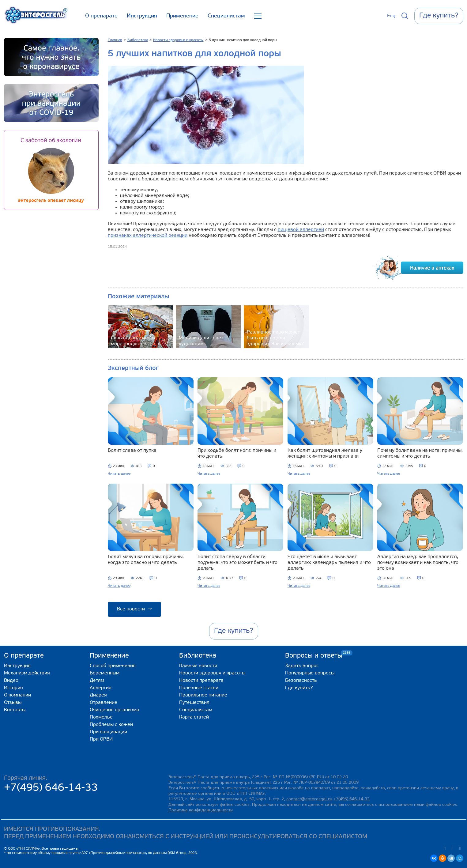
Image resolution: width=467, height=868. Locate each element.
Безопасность (301, 681)
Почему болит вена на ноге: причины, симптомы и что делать (420, 453)
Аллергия (101, 688)
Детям (97, 681)
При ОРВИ (101, 739)
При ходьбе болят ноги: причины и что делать (237, 453)
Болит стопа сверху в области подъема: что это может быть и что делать (237, 563)
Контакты (15, 710)
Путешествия (194, 703)
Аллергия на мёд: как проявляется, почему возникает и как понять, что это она (418, 563)
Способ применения (113, 666)
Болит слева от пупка (132, 451)
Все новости (134, 609)
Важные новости (198, 666)
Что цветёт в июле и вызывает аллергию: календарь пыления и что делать (329, 563)
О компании (17, 695)
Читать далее (119, 474)
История (13, 688)
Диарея (98, 695)
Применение (182, 16)
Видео (11, 681)
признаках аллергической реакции (148, 236)
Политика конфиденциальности (201, 810)
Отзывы (13, 703)
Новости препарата (201, 681)
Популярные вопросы (310, 673)
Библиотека (198, 656)
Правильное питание (203, 695)
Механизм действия (27, 673)
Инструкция (142, 16)
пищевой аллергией (301, 230)
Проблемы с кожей (111, 725)
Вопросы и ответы (314, 656)
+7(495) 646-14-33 (51, 788)
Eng (391, 16)
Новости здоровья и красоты (212, 673)
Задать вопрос (302, 666)
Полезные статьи (199, 688)
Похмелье (101, 717)
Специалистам (226, 16)
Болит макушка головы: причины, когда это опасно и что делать (146, 560)
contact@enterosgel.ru (309, 799)
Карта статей (194, 717)
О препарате (101, 16)
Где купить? (299, 688)
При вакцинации (108, 732)
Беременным (105, 673)
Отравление (104, 703)
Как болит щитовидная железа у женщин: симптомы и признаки (325, 453)
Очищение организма (115, 710)
